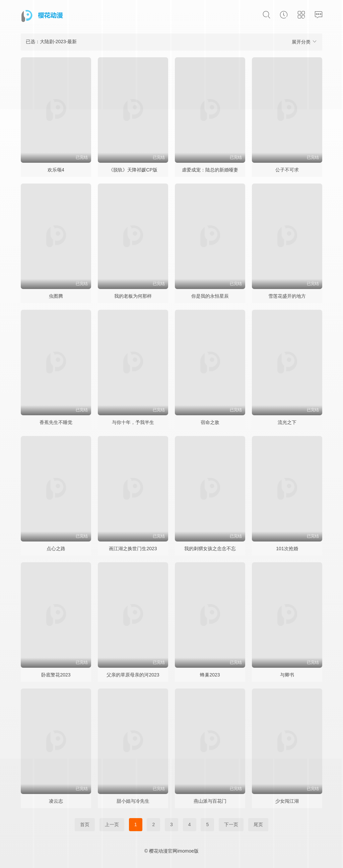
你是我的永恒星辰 (210, 296)
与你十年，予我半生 (133, 422)
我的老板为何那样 (133, 296)
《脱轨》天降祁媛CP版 (133, 170)
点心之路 (56, 549)
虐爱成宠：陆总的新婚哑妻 (210, 170)
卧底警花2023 (56, 675)
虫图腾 (56, 296)
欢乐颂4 (56, 170)
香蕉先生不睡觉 (56, 422)
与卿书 (287, 675)
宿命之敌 (210, 422)
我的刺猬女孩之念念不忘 (210, 549)
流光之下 (287, 422)
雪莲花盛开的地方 (287, 296)
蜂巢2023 (210, 675)
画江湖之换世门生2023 (133, 549)
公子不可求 (287, 170)
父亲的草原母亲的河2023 (133, 675)
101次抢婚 (287, 549)
